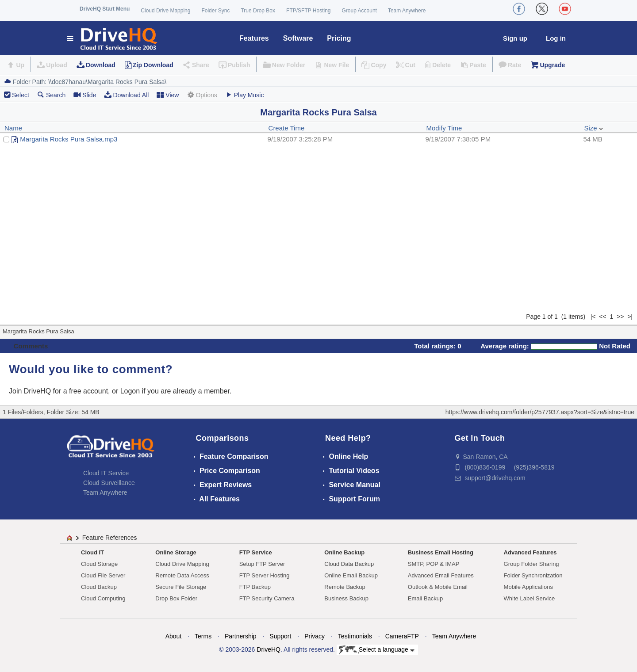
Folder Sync (215, 11)
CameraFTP (402, 636)
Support (280, 636)
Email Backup (425, 598)
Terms (203, 636)
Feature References (110, 538)
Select (21, 95)
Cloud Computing (103, 598)
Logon (130, 391)
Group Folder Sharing (531, 564)
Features (254, 38)
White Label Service (530, 598)
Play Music (245, 95)
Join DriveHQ (31, 391)
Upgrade (552, 65)
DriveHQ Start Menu (105, 9)
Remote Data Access (182, 575)
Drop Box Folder (176, 598)
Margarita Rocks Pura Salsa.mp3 (69, 139)
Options (202, 95)
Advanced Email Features (441, 575)
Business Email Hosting (441, 552)
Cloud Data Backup (349, 564)
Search (51, 95)
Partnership (241, 636)
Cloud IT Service (106, 473)
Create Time (287, 128)
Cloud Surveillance (109, 483)
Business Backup (346, 598)
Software (298, 38)
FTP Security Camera (267, 598)
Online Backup (344, 552)
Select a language (377, 650)
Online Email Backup (351, 575)
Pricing (339, 38)
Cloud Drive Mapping (165, 11)
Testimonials (355, 636)
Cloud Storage (99, 564)
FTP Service (256, 552)
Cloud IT (92, 552)
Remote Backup (345, 587)
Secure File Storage (181, 587)
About (174, 636)
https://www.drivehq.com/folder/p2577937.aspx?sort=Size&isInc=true (540, 412)
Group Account (359, 11)
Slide (85, 95)
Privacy (315, 636)
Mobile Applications (528, 587)
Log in (556, 38)
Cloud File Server (103, 575)
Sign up (515, 38)
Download (101, 65)
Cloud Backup (99, 587)
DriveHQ (269, 649)
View (168, 95)
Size (593, 128)
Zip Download (153, 65)
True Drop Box (258, 11)
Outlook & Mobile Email (438, 587)
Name (13, 128)
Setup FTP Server (262, 564)
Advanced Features (530, 552)
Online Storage (176, 552)
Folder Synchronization (533, 575)
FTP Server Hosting (265, 575)
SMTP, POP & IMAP (434, 564)
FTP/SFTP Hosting (308, 11)
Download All (126, 95)
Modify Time (444, 128)
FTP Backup (255, 587)
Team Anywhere (407, 11)
